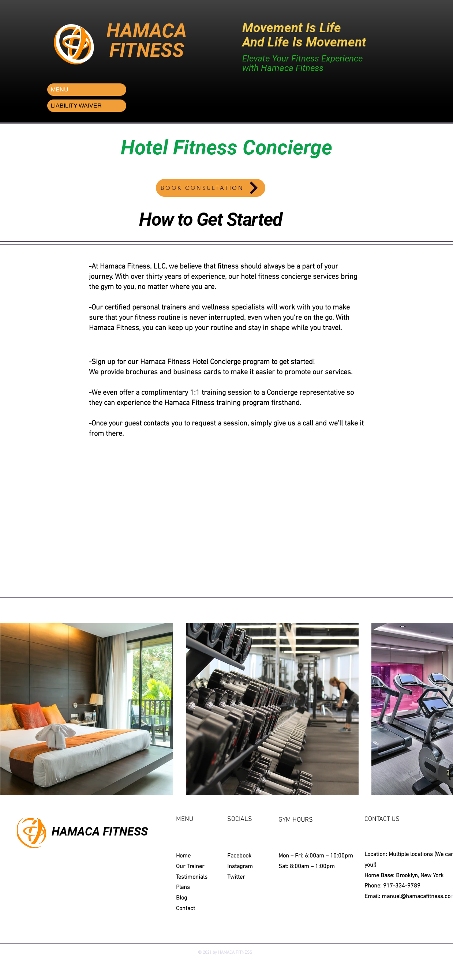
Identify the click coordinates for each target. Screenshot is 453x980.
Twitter (236, 877)
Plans (183, 887)
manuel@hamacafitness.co (416, 897)
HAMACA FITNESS (100, 831)
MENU (60, 89)
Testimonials (192, 877)
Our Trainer (190, 867)
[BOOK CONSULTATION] (211, 188)
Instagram (240, 867)
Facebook (239, 856)
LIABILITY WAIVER (76, 106)
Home (183, 856)
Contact (186, 909)
